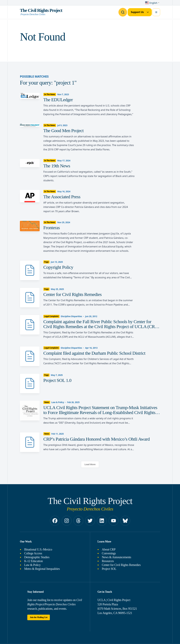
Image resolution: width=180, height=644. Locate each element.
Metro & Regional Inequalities (42, 569)
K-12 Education (33, 561)
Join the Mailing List (39, 617)
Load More (90, 464)
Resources (108, 561)
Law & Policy (32, 565)
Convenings (109, 553)
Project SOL (109, 569)
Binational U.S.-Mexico (38, 549)
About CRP (109, 549)
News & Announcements (116, 557)
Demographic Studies (37, 557)
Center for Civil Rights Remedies (121, 565)
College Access (33, 553)
